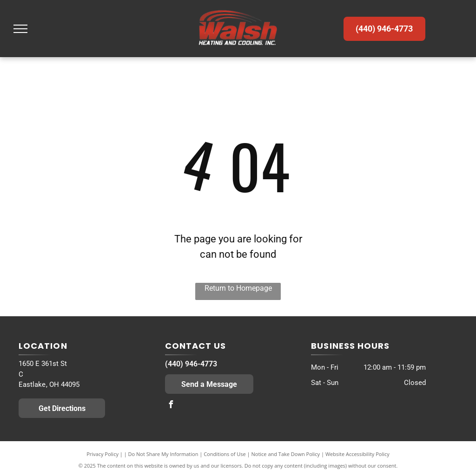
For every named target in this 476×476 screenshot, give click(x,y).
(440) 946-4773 (191, 364)
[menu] (20, 29)
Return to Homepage (238, 288)
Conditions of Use (225, 454)
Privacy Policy (102, 454)
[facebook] (171, 406)
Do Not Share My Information (163, 454)
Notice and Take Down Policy (286, 454)
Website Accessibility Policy (357, 454)
